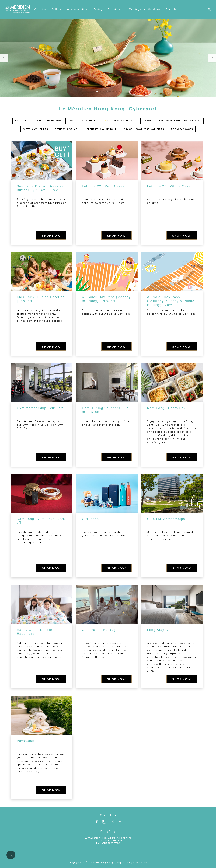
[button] (97, 92)
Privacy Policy (108, 831)
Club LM (171, 9)
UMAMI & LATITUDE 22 (82, 121)
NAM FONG (22, 121)
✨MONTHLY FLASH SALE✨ (121, 121)
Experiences (116, 9)
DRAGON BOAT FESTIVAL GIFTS (144, 129)
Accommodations (77, 9)
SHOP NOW (51, 236)
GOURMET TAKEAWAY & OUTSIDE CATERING (173, 121)
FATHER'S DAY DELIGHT (102, 129)
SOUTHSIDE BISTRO (48, 121)
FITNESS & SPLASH (67, 129)
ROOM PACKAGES (182, 129)
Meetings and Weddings (145, 9)
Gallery (56, 9)
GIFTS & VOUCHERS (35, 129)
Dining (98, 9)
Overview (40, 9)
